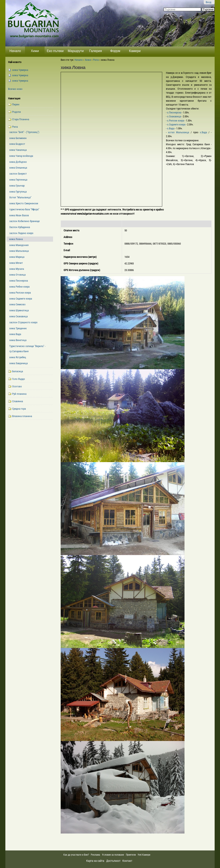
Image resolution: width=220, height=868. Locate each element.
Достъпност (113, 861)
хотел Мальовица (179, 132)
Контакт (127, 861)
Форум (115, 51)
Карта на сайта (95, 861)
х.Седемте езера (177, 124)
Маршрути (76, 51)
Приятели (131, 855)
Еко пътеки (55, 51)
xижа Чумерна (20, 70)
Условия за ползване (113, 855)
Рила (96, 60)
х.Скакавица (174, 116)
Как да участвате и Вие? (76, 855)
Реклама (95, 855)
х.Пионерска (174, 112)
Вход (209, 2)
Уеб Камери (144, 855)
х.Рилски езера (176, 121)
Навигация (14, 98)
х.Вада (171, 128)
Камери (135, 51)
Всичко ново (15, 89)
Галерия (95, 51)
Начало (15, 51)
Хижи (35, 51)
